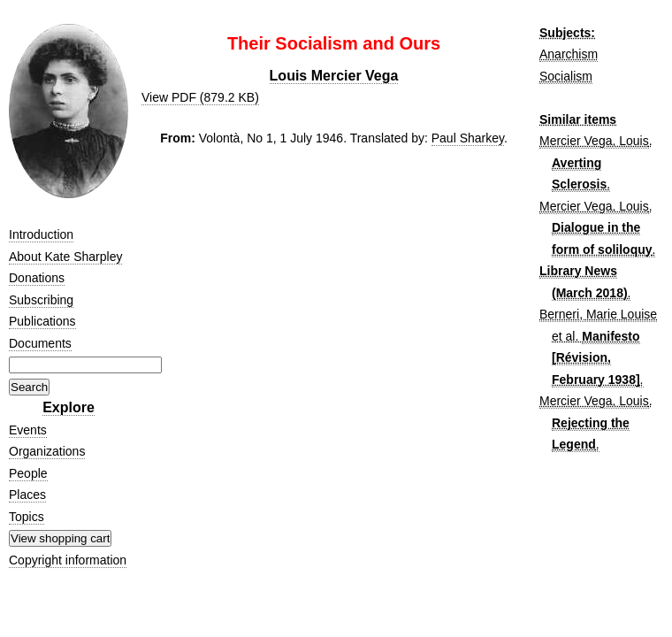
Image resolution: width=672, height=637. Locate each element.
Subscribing (41, 300)
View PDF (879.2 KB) (200, 97)
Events (28, 430)
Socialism (566, 76)
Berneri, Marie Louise (598, 314)
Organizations (47, 451)
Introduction (41, 234)
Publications (42, 321)
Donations (37, 278)
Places (27, 495)
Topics (27, 517)
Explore (69, 407)
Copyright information (68, 560)
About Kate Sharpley (65, 257)
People (28, 473)
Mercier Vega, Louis (594, 141)
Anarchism (569, 54)
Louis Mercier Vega (334, 76)
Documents (40, 343)
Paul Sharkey (468, 138)
